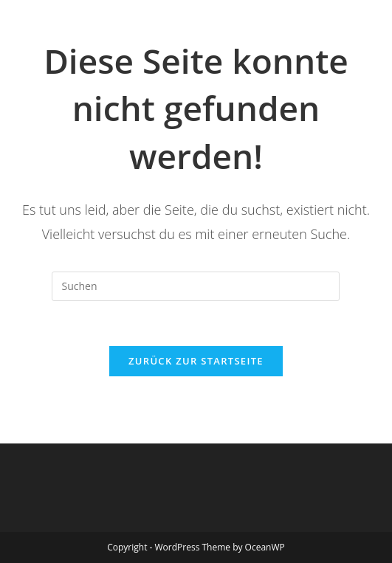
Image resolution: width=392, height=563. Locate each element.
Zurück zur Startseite (196, 361)
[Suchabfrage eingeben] (196, 286)
